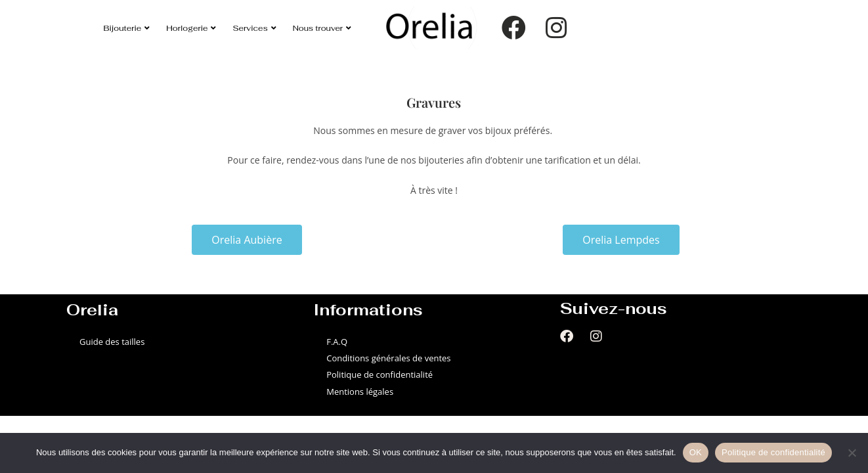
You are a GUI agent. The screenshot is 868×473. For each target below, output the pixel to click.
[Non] (852, 453)
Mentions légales (360, 392)
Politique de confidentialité (380, 374)
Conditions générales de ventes (388, 358)
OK (696, 452)
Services (254, 28)
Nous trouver (322, 28)
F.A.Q (337, 342)
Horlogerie (191, 28)
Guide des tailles (112, 342)
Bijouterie (127, 28)
